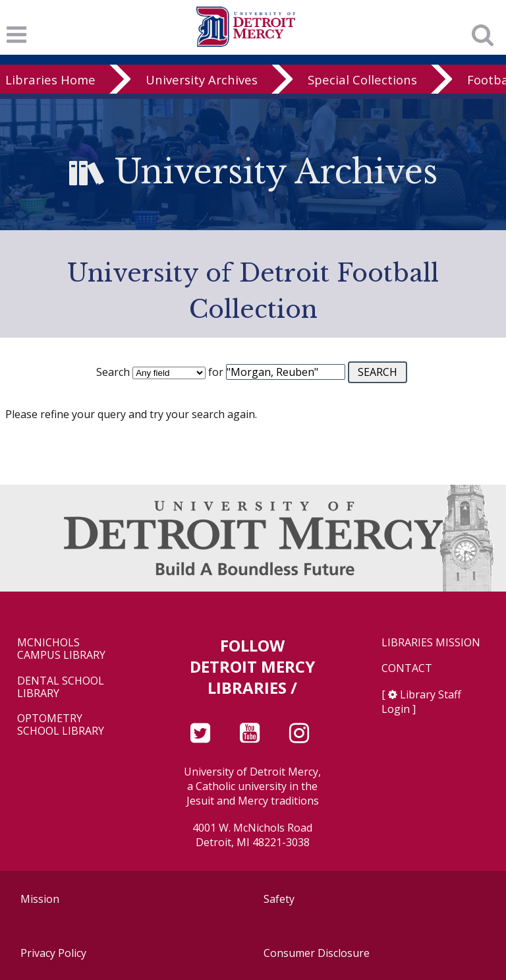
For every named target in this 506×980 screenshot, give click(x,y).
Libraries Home (50, 79)
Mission (40, 899)
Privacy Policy (53, 953)
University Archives (202, 79)
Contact (407, 668)
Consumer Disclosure (317, 953)
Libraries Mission (431, 643)
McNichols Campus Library (61, 649)
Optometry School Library (61, 725)
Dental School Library (61, 687)
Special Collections (362, 79)
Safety (279, 899)
